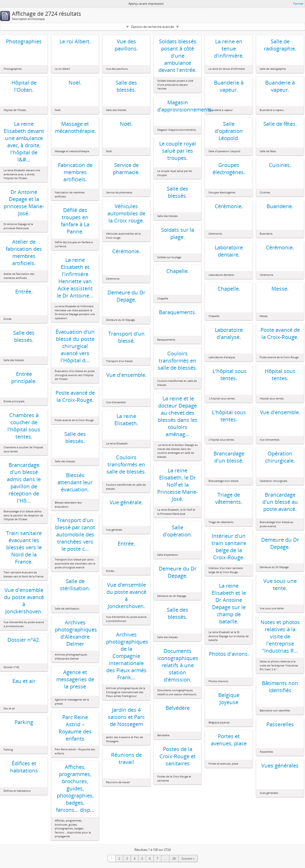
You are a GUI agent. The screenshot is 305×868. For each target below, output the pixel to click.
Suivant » (188, 858)
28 (174, 858)
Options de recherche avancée (152, 27)
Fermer (298, 4)
